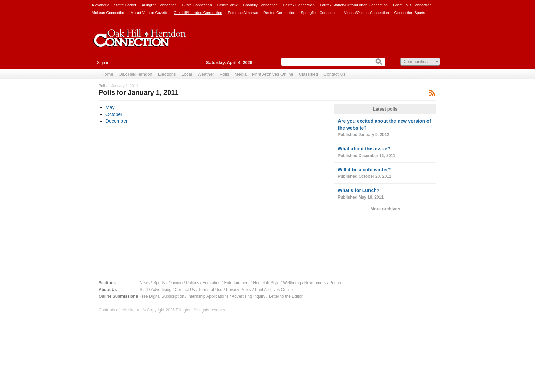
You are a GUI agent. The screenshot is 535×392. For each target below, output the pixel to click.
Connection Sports (410, 13)
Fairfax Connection (299, 5)
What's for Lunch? (385, 194)
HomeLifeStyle (266, 283)
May (110, 107)
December (117, 121)
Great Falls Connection (412, 5)
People (336, 283)
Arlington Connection (159, 5)
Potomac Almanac (243, 13)
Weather (206, 74)
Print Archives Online (273, 74)
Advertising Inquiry (249, 296)
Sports (159, 283)
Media (241, 74)
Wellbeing (292, 283)
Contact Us (334, 74)
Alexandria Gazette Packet (114, 5)
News (145, 283)
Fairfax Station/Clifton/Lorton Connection (354, 5)
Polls (224, 74)
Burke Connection (197, 5)
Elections (167, 74)
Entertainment (237, 283)
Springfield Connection (320, 13)
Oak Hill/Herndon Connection (198, 13)
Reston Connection (279, 13)
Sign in (103, 63)
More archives (385, 209)
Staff (144, 290)
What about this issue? (385, 153)
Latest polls (385, 109)
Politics (192, 283)
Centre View (228, 5)
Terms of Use (210, 290)
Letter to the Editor (286, 296)
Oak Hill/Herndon (136, 74)
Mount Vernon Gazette (149, 13)
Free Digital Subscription (162, 296)
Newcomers (315, 283)
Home (107, 74)
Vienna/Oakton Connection (366, 13)
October (114, 114)
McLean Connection (109, 13)
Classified (308, 74)
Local (186, 74)
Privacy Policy (239, 290)
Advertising (161, 290)
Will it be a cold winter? (385, 173)
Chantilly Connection (261, 5)
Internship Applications (208, 296)
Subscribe (432, 93)
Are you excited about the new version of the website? (385, 128)
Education (211, 283)
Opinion (176, 283)
